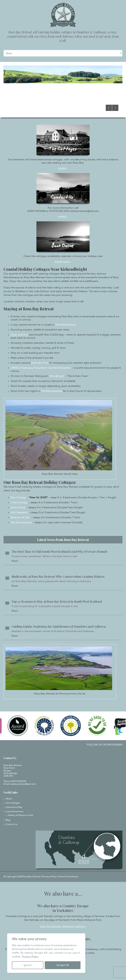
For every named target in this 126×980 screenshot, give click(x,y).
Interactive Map (14, 807)
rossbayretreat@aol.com (84, 211)
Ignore (28, 965)
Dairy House (18, 507)
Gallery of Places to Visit (20, 815)
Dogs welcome (19, 335)
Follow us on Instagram (105, 745)
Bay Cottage (18, 497)
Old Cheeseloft (19, 512)
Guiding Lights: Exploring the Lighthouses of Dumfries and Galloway (59, 626)
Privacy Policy (30, 957)
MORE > (63, 169)
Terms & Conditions (68, 877)
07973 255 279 (59, 211)
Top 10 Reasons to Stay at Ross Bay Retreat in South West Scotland (57, 601)
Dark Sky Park (40, 363)
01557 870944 (36, 211)
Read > (15, 561)
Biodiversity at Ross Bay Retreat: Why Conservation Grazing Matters (58, 576)
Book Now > (63, 262)
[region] (46, 953)
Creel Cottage (19, 502)
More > (63, 217)
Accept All (63, 965)
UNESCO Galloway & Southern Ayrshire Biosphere (41, 368)
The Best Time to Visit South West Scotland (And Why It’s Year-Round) (59, 551)
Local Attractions (15, 812)
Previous (109, 108)
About (9, 799)
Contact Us (11, 824)
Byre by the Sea (20, 517)
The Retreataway (66, 325)
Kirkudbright (57, 376)
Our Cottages (13, 803)
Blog (8, 820)
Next (115, 108)
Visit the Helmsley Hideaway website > (63, 926)
